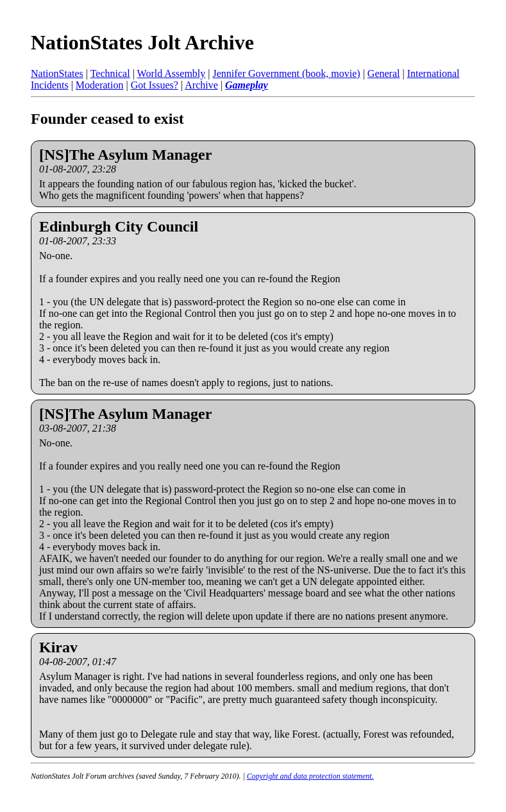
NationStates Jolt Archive (142, 42)
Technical (110, 73)
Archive (201, 85)
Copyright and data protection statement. (310, 776)
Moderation (100, 85)
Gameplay (247, 85)
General (384, 73)
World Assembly (172, 73)
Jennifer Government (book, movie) (286, 73)
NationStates (57, 73)
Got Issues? (155, 85)
